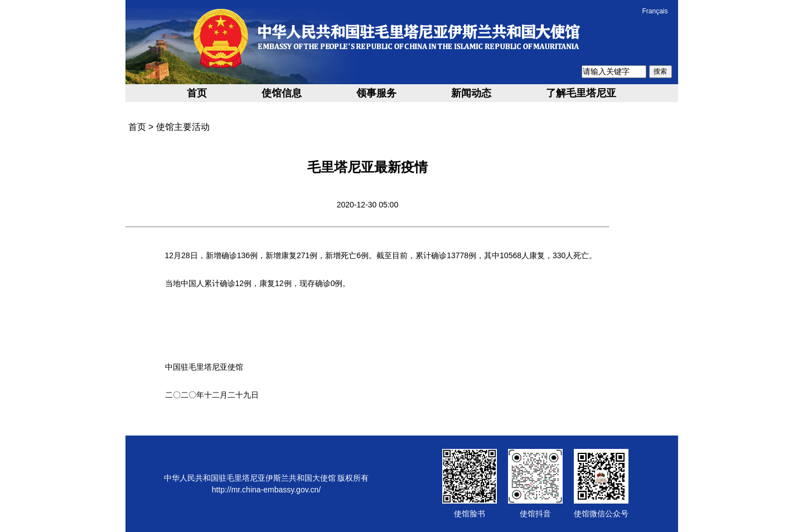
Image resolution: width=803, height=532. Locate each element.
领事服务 (376, 93)
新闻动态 (471, 93)
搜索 (660, 71)
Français (655, 11)
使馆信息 (282, 93)
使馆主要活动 (183, 127)
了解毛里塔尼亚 (581, 93)
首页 (197, 93)
